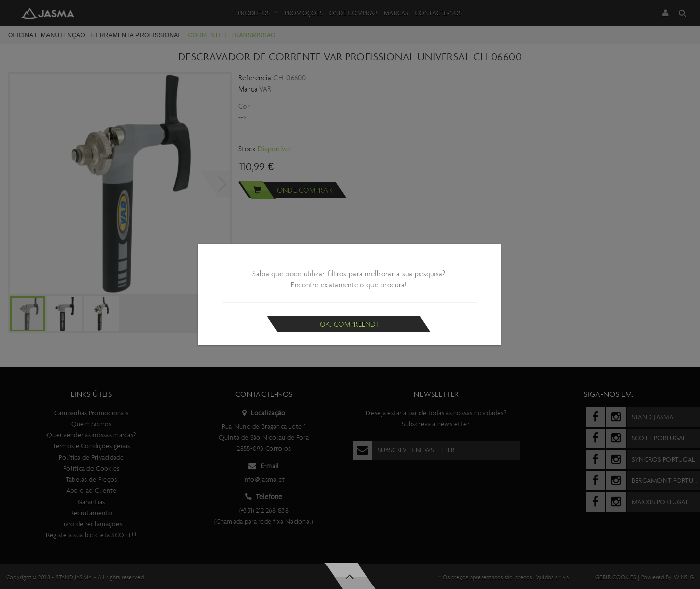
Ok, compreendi (349, 324)
